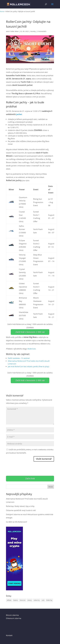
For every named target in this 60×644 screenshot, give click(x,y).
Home (2, 11)
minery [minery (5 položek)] (30, 600)
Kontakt (9, 635)
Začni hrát (30, 479)
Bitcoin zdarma (12, 615)
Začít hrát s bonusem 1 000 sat (30, 332)
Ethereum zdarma (14, 618)
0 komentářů (42, 31)
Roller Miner (15, 31)
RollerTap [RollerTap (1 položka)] (49, 600)
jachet (19, 114)
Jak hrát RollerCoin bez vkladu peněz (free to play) (28, 366)
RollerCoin (32, 349)
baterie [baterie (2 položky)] (16, 600)
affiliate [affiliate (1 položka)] (9, 600)
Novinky (33, 31)
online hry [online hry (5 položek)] (37, 600)
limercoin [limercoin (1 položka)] (23, 600)
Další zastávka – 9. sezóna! (19, 358)
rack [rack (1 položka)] (43, 600)
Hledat (51, 487)
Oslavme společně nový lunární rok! (21, 510)
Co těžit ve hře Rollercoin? (17, 522)
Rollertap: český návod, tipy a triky (20, 506)
